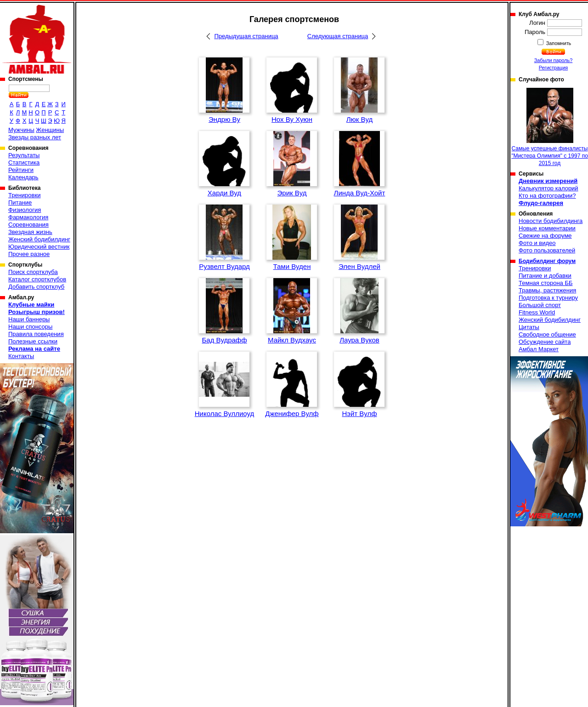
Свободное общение (547, 334)
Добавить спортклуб (36, 287)
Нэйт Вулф (359, 413)
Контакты (21, 356)
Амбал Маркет (539, 349)
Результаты (24, 155)
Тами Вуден (292, 266)
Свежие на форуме (545, 236)
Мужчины (21, 130)
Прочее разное (29, 254)
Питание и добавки (545, 276)
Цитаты (529, 327)
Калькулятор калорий (548, 188)
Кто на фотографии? (547, 196)
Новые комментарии (547, 228)
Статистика (24, 162)
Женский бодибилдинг (39, 239)
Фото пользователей (547, 250)
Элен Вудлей (359, 266)
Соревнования (28, 225)
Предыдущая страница (246, 36)
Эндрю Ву (224, 119)
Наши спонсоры (30, 327)
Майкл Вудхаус (292, 340)
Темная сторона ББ (546, 283)
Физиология (25, 210)
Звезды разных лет (35, 137)
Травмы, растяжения (547, 290)
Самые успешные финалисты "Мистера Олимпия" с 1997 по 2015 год (550, 127)
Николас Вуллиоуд (225, 413)
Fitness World (537, 312)
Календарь (23, 177)
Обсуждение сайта (545, 342)
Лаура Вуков (359, 340)
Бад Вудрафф (224, 340)
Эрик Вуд (292, 193)
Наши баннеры (29, 319)
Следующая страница (338, 36)
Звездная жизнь (30, 232)
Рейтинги (21, 170)
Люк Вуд (359, 119)
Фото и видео (537, 243)
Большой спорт (540, 305)
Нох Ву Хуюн (292, 119)
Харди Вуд (224, 193)
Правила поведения (36, 334)
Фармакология (28, 217)
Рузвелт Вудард (224, 266)
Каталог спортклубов (37, 279)
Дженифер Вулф (292, 413)
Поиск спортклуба (33, 272)
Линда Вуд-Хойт (360, 193)
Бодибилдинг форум (547, 261)
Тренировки (24, 195)
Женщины (50, 130)
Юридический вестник (39, 247)
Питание (20, 202)
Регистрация (553, 68)
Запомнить (558, 43)
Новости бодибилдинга (551, 221)
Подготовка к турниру (548, 298)
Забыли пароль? (554, 60)
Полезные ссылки (33, 341)
